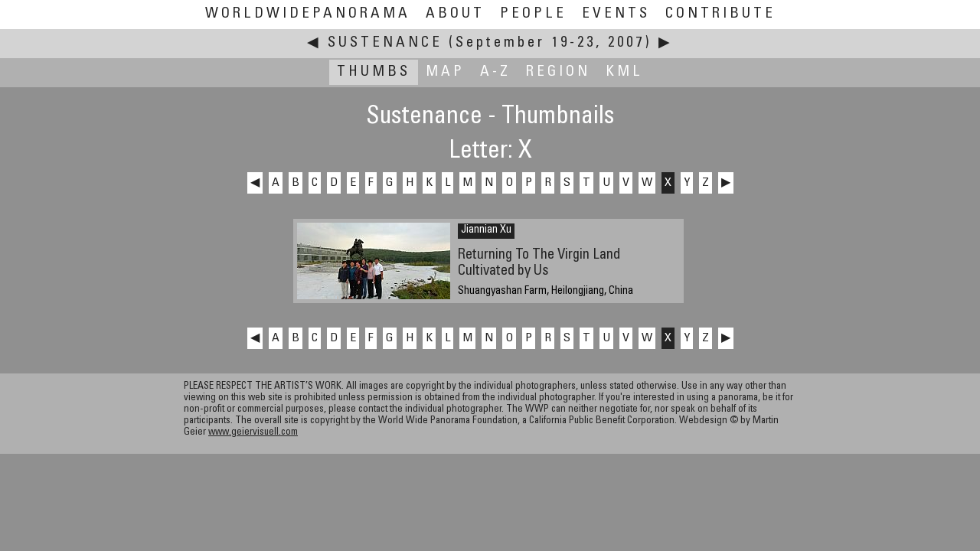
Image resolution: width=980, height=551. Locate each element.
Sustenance (385, 43)
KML (624, 72)
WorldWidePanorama (308, 14)
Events (616, 14)
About (455, 14)
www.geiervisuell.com (253, 433)
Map (445, 72)
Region (558, 72)
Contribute (720, 14)
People (533, 14)
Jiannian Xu (486, 230)
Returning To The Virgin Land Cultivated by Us (539, 263)
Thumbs (374, 72)
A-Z (495, 72)
